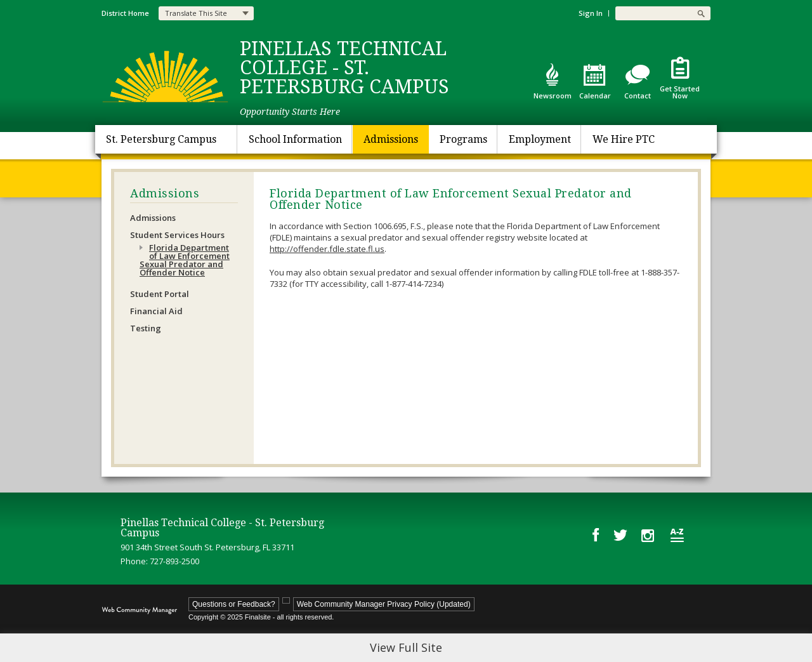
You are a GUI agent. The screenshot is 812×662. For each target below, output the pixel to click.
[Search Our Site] (653, 13)
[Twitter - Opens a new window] (620, 534)
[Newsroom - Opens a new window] (552, 81)
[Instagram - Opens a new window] (649, 535)
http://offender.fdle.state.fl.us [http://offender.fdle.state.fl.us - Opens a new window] (327, 249)
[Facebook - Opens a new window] (596, 535)
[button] (701, 13)
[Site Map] (677, 535)
